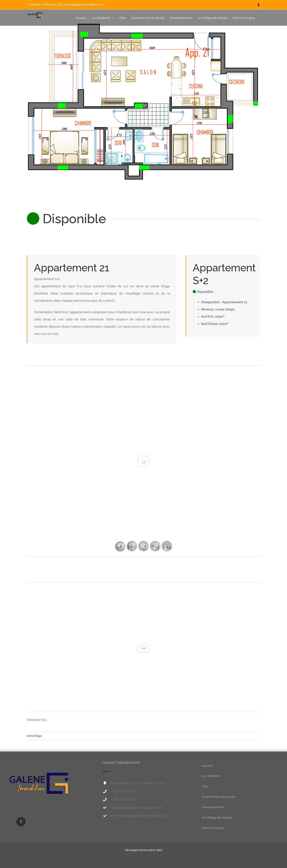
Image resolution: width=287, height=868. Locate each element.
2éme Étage (34, 736)
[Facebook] (21, 822)
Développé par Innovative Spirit (144, 850)
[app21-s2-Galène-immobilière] (143, 113)
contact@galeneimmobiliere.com (84, 5)
